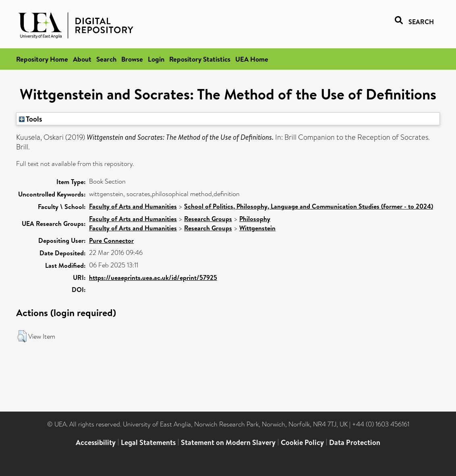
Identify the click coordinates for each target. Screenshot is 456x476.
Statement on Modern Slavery (228, 442)
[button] (22, 336)
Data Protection (355, 442)
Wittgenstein (257, 228)
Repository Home (42, 59)
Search (106, 59)
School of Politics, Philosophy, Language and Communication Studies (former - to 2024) (309, 206)
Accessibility (96, 442)
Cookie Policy (302, 442)
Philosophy (255, 219)
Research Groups (208, 219)
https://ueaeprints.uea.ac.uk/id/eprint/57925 (153, 277)
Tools (31, 119)
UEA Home (252, 59)
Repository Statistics (200, 59)
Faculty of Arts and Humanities (133, 206)
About (82, 59)
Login (156, 59)
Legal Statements (148, 442)
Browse (132, 59)
